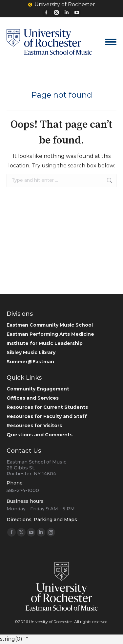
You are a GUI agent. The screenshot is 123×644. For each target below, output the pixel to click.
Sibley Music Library (31, 352)
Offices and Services (33, 398)
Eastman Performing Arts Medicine (50, 334)
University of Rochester (62, 5)
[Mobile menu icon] (111, 42)
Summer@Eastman (30, 362)
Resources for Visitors (34, 426)
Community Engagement (38, 389)
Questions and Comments (40, 435)
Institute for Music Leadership (45, 343)
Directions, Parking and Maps (42, 520)
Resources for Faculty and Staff (47, 416)
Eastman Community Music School (50, 325)
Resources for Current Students (47, 407)
